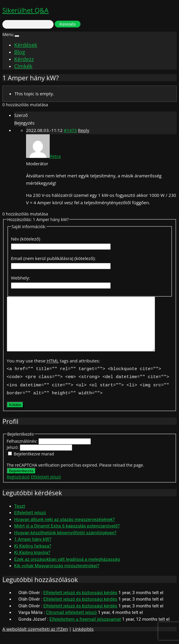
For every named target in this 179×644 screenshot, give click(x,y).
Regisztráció (18, 485)
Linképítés (83, 637)
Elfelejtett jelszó (46, 485)
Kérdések (26, 45)
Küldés (15, 413)
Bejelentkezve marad (34, 462)
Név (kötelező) (26, 239)
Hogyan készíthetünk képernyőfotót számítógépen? (65, 541)
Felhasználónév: (23, 449)
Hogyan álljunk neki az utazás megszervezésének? (64, 528)
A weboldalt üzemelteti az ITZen (35, 637)
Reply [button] (83, 130)
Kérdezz (24, 59)
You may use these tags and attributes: (53, 371)
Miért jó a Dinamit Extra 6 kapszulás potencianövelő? (67, 534)
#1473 (70, 130)
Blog (20, 52)
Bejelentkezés (21, 479)
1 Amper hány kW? (33, 547)
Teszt (20, 514)
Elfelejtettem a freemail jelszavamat (85, 627)
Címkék (23, 66)
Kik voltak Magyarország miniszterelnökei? (57, 574)
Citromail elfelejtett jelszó (71, 621)
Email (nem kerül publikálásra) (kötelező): (53, 258)
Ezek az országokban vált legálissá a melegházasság (67, 568)
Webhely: (20, 278)
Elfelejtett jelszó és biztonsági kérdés (80, 601)
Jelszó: (13, 456)
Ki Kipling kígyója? (32, 561)
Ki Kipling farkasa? (33, 554)
